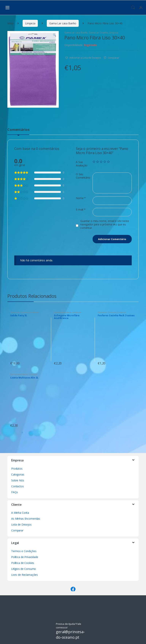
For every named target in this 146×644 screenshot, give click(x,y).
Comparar (113, 58)
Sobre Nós (18, 480)
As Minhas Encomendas (26, 519)
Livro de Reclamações (25, 575)
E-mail (81, 210)
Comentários (18, 130)
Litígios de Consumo (24, 569)
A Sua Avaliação (82, 164)
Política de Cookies (23, 563)
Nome (81, 198)
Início (11, 23)
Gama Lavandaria (63, 312)
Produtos (17, 469)
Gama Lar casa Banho (63, 23)
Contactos (17, 486)
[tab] (18, 131)
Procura (133, 8)
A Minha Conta (20, 513)
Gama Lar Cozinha (98, 33)
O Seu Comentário (83, 176)
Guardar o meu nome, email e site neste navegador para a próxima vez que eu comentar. (105, 224)
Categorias (18, 474)
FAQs (14, 492)
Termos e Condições (24, 551)
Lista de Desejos (21, 524)
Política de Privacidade (25, 557)
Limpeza (30, 23)
